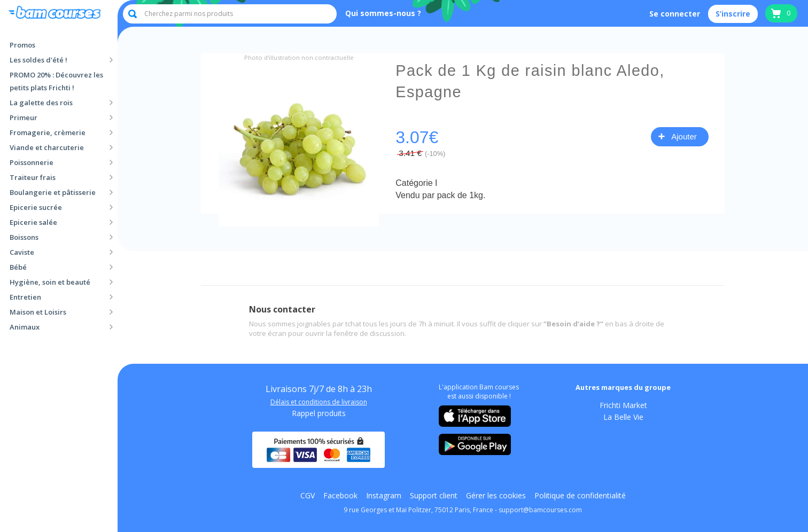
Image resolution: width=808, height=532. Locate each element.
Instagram (384, 496)
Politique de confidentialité (580, 496)
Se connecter (675, 14)
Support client (434, 496)
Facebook (340, 496)
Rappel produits (319, 413)
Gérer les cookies (496, 496)
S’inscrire (733, 14)
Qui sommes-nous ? (383, 13)
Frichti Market (623, 405)
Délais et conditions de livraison (319, 402)
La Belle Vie (623, 417)
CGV (308, 496)
